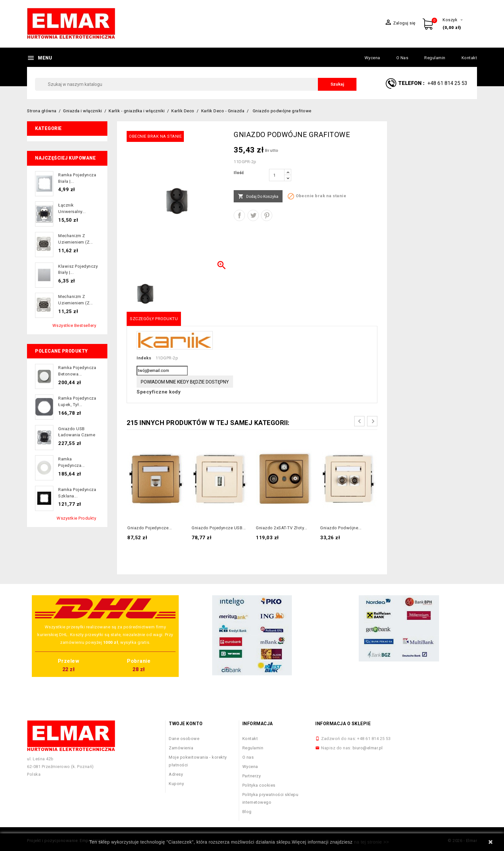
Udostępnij (239, 215)
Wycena (372, 58)
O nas (402, 58)
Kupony (176, 784)
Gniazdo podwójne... (341, 528)
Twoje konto (186, 724)
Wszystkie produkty (76, 518)
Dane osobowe (184, 739)
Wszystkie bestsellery (74, 325)
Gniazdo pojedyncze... (150, 528)
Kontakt (469, 58)
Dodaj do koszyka (258, 197)
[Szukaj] (196, 84)
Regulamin (435, 58)
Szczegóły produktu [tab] (154, 319)
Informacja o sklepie (343, 724)
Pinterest (267, 215)
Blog (247, 812)
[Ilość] (277, 175)
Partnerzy (252, 776)
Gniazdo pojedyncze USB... (219, 528)
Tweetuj (253, 215)
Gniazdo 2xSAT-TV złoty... (282, 528)
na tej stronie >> (371, 842)
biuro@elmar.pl (368, 748)
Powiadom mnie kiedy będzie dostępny (185, 382)
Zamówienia (181, 748)
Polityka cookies (259, 785)
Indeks (144, 358)
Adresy (176, 774)
